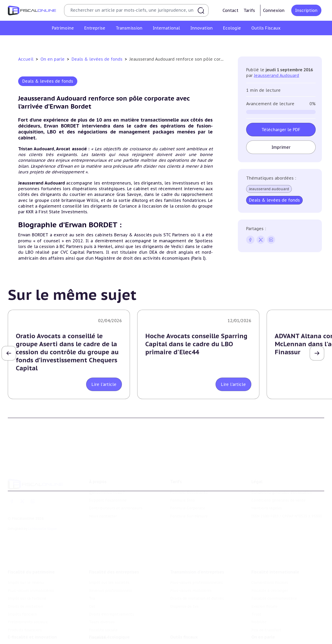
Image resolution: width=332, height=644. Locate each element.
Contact (230, 10)
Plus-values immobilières (31, 586)
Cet (92, 602)
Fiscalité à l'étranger (270, 586)
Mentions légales (267, 505)
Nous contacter (103, 513)
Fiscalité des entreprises (114, 568)
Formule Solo (182, 497)
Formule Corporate (188, 505)
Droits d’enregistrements (112, 610)
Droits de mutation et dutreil (197, 594)
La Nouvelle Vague (42, 525)
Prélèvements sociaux (28, 618)
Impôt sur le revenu (26, 578)
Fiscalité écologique (109, 633)
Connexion (274, 10)
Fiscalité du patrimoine (31, 568)
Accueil (26, 59)
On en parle (53, 59)
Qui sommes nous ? (107, 489)
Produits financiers (25, 626)
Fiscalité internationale (275, 568)
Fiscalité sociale (103, 626)
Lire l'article (104, 384)
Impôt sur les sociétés (109, 578)
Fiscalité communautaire (274, 594)
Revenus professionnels (110, 586)
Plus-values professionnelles (196, 578)
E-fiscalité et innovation (32, 633)
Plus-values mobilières (191, 586)
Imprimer (281, 147)
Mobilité (259, 618)
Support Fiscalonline (108, 497)
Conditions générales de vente (278, 497)
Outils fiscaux (184, 633)
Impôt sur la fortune (27, 594)
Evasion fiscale (264, 602)
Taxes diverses (102, 618)
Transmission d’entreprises (197, 568)
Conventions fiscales (270, 578)
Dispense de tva (184, 602)
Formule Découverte (189, 489)
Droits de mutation (25, 602)
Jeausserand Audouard (276, 75)
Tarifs (249, 10)
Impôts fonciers (22, 610)
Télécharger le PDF (281, 130)
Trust (256, 610)
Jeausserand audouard (269, 189)
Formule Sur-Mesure (189, 513)
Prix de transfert (266, 626)
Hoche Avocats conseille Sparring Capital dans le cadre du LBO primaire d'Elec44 (196, 344)
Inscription (306, 10)
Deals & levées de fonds (98, 59)
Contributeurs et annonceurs (116, 505)
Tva (92, 594)
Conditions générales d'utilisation (282, 489)
